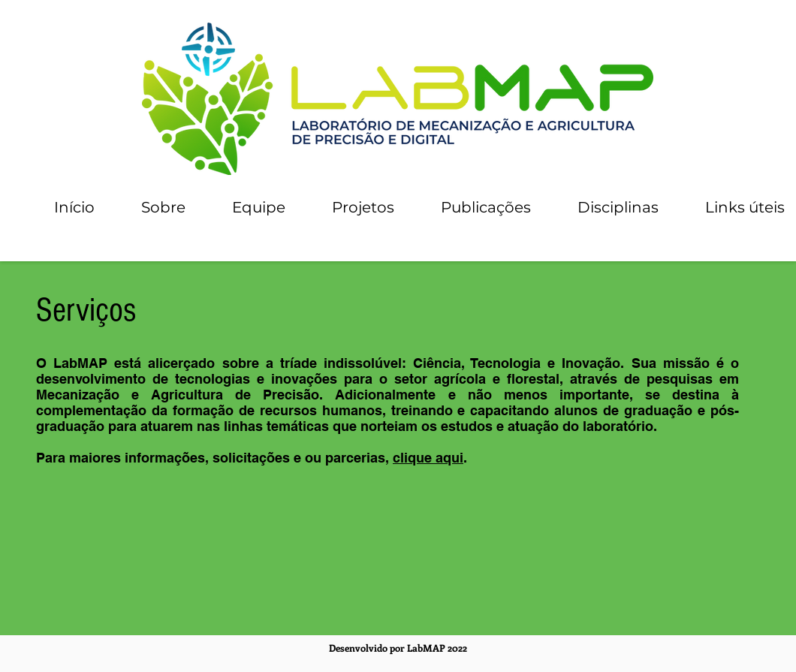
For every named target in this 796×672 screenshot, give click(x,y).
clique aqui (428, 458)
